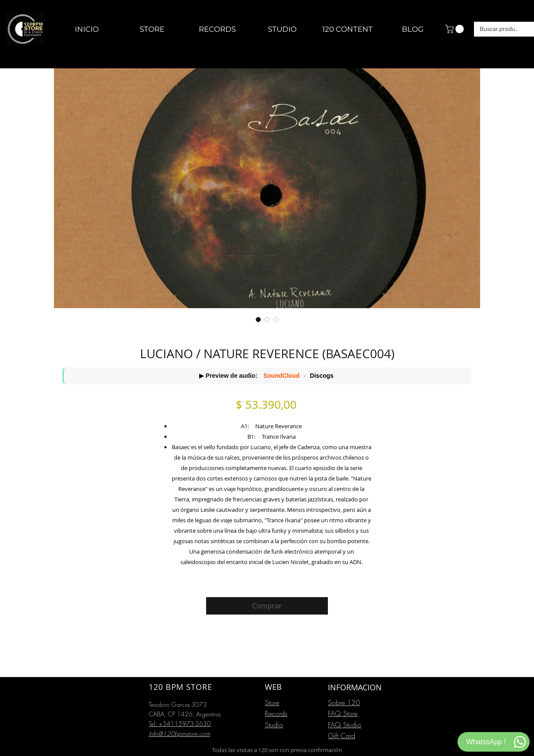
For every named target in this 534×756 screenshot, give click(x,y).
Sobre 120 (344, 702)
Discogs (322, 376)
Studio (274, 725)
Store (272, 702)
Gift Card (342, 736)
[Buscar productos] (500, 29)
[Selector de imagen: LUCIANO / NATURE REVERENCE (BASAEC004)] (258, 319)
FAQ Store (343, 713)
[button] (456, 29)
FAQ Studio (345, 725)
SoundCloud (282, 376)
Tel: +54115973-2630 (180, 724)
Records (276, 713)
